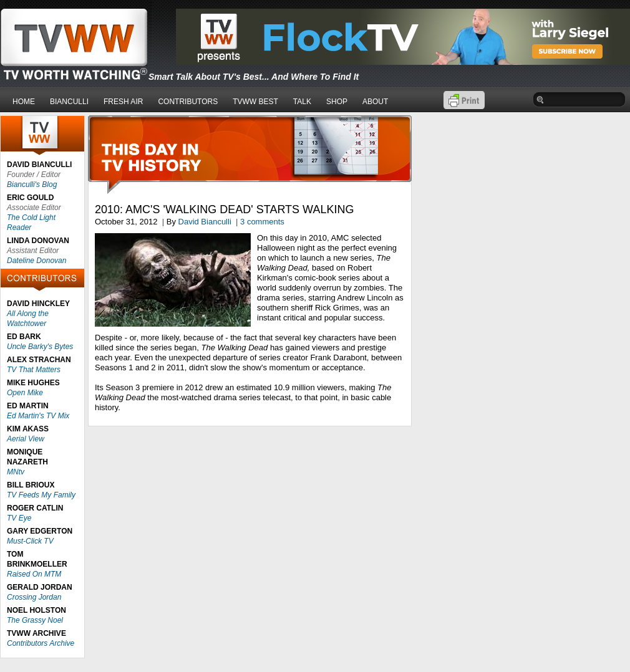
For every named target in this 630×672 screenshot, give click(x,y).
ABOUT (375, 102)
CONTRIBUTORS (188, 102)
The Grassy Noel (35, 620)
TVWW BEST (255, 102)
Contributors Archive (41, 643)
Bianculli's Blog (32, 185)
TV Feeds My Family (41, 495)
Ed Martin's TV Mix (38, 416)
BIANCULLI (69, 102)
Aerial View (26, 439)
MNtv (16, 472)
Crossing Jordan (34, 597)
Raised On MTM (34, 574)
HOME (24, 102)
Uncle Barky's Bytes (40, 347)
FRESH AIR (123, 102)
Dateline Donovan (36, 261)
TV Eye (19, 518)
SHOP (337, 102)
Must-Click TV (30, 541)
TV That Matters (34, 370)
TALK (302, 102)
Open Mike (25, 393)
